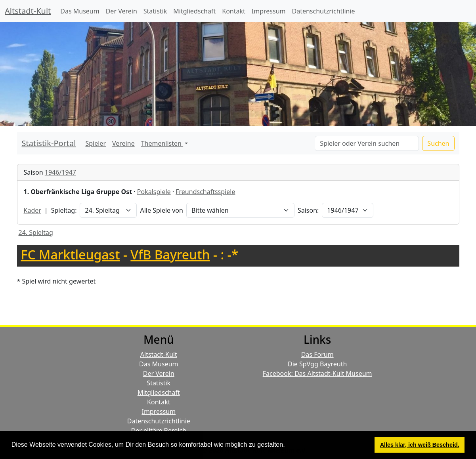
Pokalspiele (154, 192)
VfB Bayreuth (170, 254)
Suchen (438, 143)
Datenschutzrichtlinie (324, 11)
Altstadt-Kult (28, 11)
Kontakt (234, 11)
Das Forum (317, 354)
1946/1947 (60, 172)
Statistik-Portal (49, 143)
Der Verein (121, 11)
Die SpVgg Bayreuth (317, 364)
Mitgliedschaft (194, 11)
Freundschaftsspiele (205, 192)
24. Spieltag (36, 232)
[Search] (367, 143)
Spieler (96, 143)
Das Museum (80, 11)
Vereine (123, 143)
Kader (32, 210)
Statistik (155, 11)
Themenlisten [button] (162, 143)
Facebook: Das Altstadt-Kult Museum (317, 373)
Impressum (269, 11)
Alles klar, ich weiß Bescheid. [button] (420, 445)
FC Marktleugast (71, 254)
